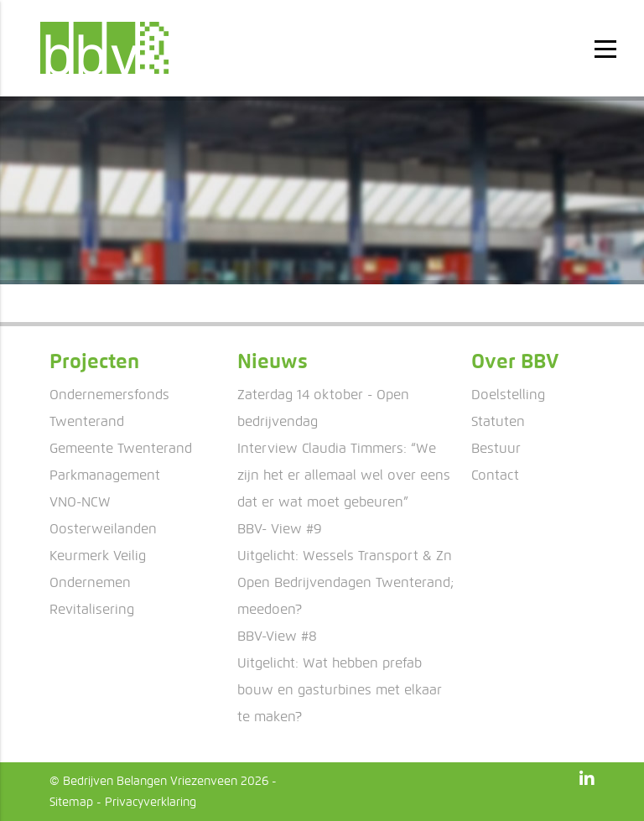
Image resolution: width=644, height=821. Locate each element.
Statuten (498, 421)
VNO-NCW (80, 502)
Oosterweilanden (103, 529)
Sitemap (71, 802)
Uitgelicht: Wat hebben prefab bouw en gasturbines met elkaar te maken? (340, 690)
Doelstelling (508, 395)
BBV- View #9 (280, 529)
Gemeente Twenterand (121, 448)
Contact (495, 475)
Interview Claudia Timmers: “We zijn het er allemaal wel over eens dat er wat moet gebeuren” (344, 475)
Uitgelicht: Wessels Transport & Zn (345, 556)
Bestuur (496, 448)
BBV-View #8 (277, 636)
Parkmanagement (105, 475)
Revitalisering (92, 609)
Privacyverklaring (151, 802)
